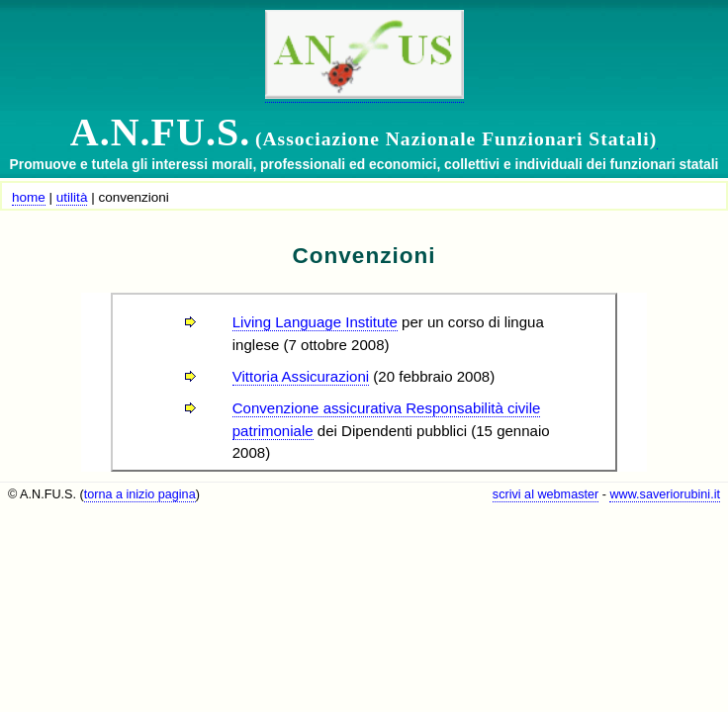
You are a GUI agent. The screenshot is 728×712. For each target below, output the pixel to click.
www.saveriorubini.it (665, 494)
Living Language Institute (315, 322)
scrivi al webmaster (546, 494)
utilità (72, 197)
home (29, 197)
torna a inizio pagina (140, 494)
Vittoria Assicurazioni (301, 376)
